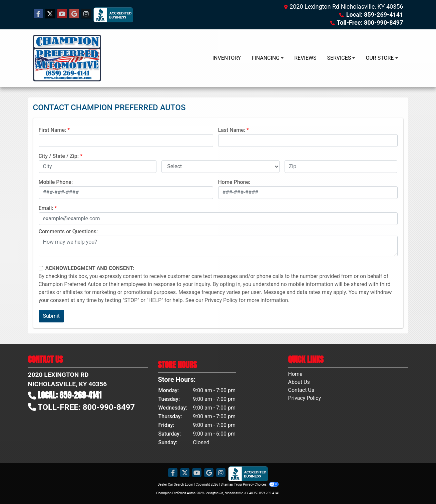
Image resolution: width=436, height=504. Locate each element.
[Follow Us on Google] (74, 14)
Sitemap (227, 484)
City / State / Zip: (59, 156)
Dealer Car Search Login (175, 484)
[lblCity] (98, 167)
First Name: (53, 130)
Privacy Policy (221, 300)
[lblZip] (341, 167)
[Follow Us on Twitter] (50, 14)
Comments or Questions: (68, 231)
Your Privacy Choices (257, 484)
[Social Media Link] (86, 14)
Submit (51, 316)
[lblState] (221, 167)
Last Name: (232, 130)
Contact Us (301, 390)
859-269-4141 (270, 493)
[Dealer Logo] (67, 58)
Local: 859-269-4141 (375, 15)
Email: (46, 208)
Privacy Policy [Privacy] (304, 398)
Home (295, 374)
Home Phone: (234, 182)
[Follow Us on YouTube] (62, 14)
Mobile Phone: (56, 182)
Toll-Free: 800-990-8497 (370, 23)
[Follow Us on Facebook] (38, 14)
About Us (299, 382)
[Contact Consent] (41, 268)
